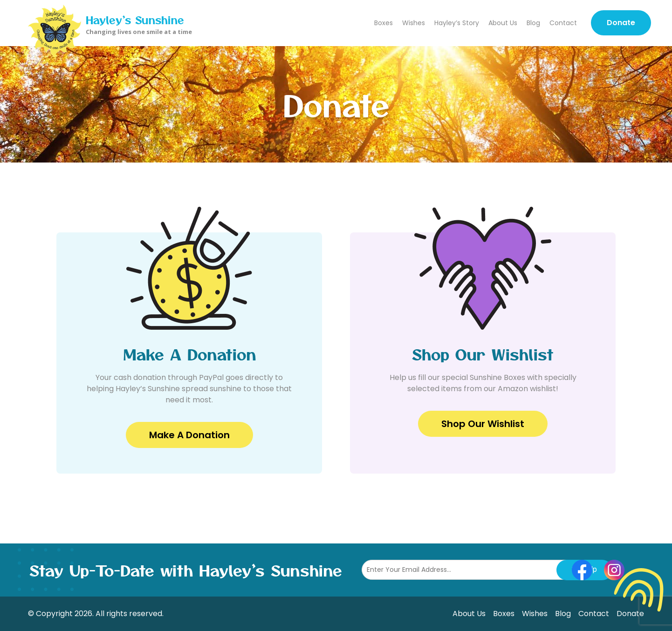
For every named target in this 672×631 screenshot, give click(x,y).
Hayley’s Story (457, 23)
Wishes (414, 23)
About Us (503, 23)
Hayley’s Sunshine (135, 20)
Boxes (384, 23)
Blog (533, 23)
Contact (563, 23)
